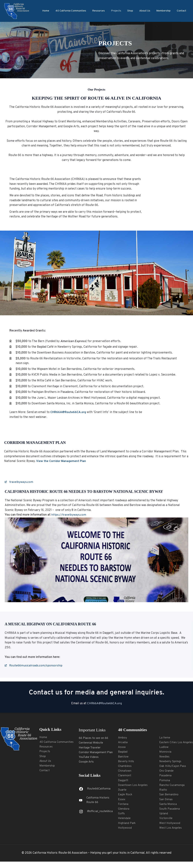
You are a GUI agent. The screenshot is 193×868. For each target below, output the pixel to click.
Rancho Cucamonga (173, 791)
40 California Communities (74, 11)
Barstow (124, 757)
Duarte (123, 791)
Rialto (163, 796)
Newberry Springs (172, 767)
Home (49, 11)
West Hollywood (170, 829)
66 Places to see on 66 (94, 738)
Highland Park (128, 825)
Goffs (121, 815)
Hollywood (125, 829)
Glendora (124, 810)
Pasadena (166, 781)
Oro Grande (167, 776)
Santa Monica (168, 810)
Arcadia (123, 743)
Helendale (125, 820)
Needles (165, 762)
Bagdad (123, 752)
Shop (132, 11)
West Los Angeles (171, 834)
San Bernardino (170, 800)
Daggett (123, 781)
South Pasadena (170, 815)
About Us (146, 11)
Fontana (123, 805)
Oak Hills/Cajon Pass (173, 772)
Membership (164, 11)
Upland (164, 820)
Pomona (165, 786)
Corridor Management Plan (97, 753)
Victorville (166, 825)
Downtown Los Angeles (134, 786)
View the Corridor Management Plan (61, 461)
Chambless (125, 767)
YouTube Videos (89, 757)
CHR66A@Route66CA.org (104, 704)
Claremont (125, 776)
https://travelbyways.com (69, 515)
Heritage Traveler (91, 748)
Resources (101, 11)
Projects (118, 11)
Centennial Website (92, 743)
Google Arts (87, 762)
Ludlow (164, 752)
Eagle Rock (126, 796)
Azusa (122, 748)
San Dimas (166, 805)
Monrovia (166, 757)
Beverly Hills (127, 762)
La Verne (165, 738)
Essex (122, 800)
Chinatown (125, 772)
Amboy (123, 738)
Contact (182, 11)
